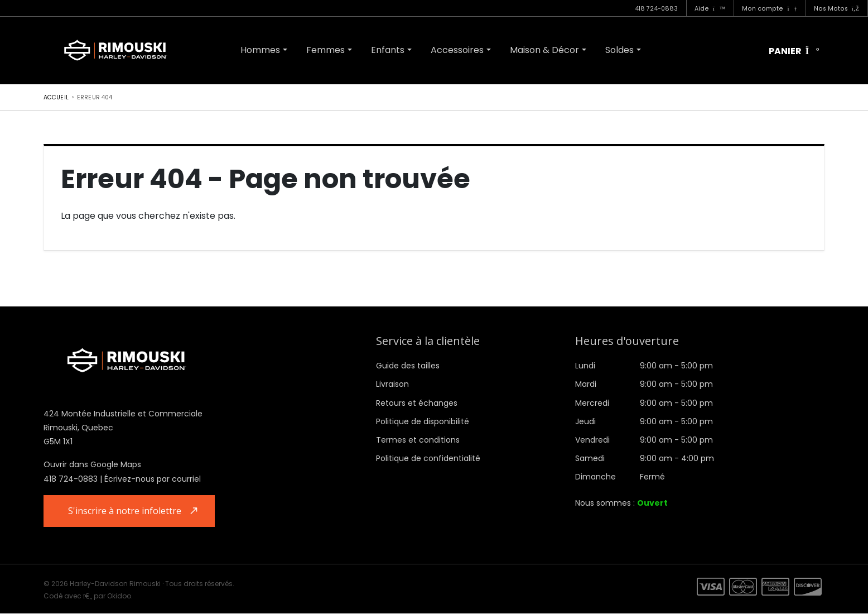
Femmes (325, 50)
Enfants (388, 50)
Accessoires (457, 50)
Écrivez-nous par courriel (153, 479)
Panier (794, 52)
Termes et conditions (418, 440)
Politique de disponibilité (423, 421)
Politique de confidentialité (428, 458)
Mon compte (769, 9)
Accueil (56, 97)
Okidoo (119, 596)
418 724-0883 (656, 9)
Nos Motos (836, 9)
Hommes (260, 50)
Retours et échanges (417, 403)
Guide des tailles (408, 366)
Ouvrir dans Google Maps (92, 464)
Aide (710, 9)
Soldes (619, 50)
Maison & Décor (544, 50)
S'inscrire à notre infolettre (126, 511)
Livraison (392, 384)
